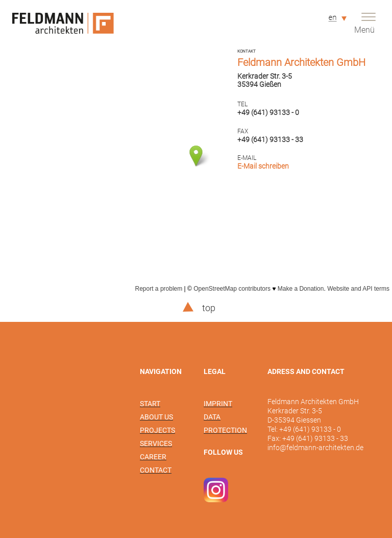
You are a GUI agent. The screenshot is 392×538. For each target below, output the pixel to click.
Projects (157, 430)
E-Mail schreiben (263, 166)
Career (153, 457)
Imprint (218, 404)
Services (156, 443)
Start (150, 404)
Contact (156, 470)
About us (156, 417)
